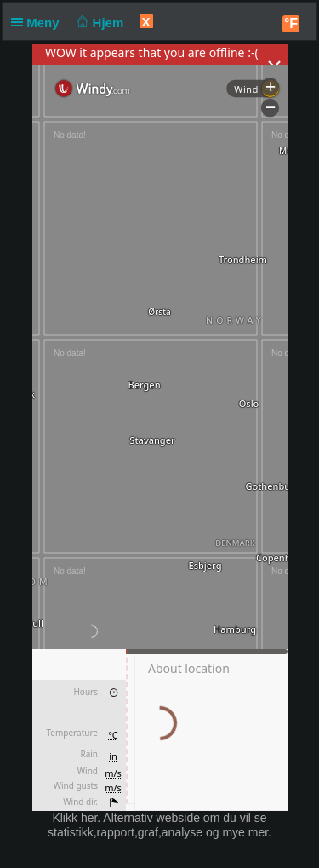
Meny (39, 23)
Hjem (99, 23)
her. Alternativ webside (140, 818)
